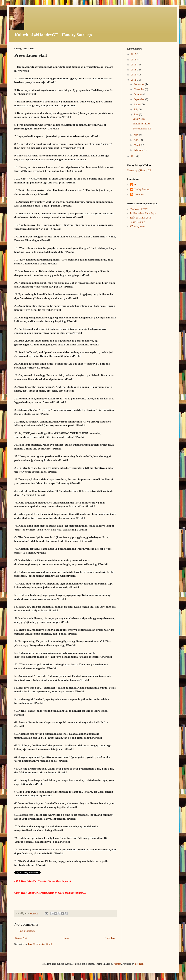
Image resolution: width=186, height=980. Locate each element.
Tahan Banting (138, 222)
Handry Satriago (142, 189)
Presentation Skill (142, 129)
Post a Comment (27, 931)
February (139, 150)
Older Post (110, 938)
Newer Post (21, 938)
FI (135, 185)
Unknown (139, 194)
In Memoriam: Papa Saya (143, 213)
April (137, 140)
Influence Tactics (142, 124)
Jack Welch (139, 119)
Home (66, 938)
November (139, 89)
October (138, 94)
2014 (134, 70)
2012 (134, 80)
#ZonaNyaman (138, 226)
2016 (134, 60)
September (139, 99)
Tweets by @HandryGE (139, 170)
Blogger (139, 964)
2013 (134, 75)
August (138, 105)
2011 (134, 156)
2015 (134, 65)
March (137, 145)
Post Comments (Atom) (40, 944)
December (139, 84)
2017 (134, 54)
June (136, 115)
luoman (118, 964)
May (136, 135)
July (136, 110)
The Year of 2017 (139, 209)
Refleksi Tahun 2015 (141, 218)
